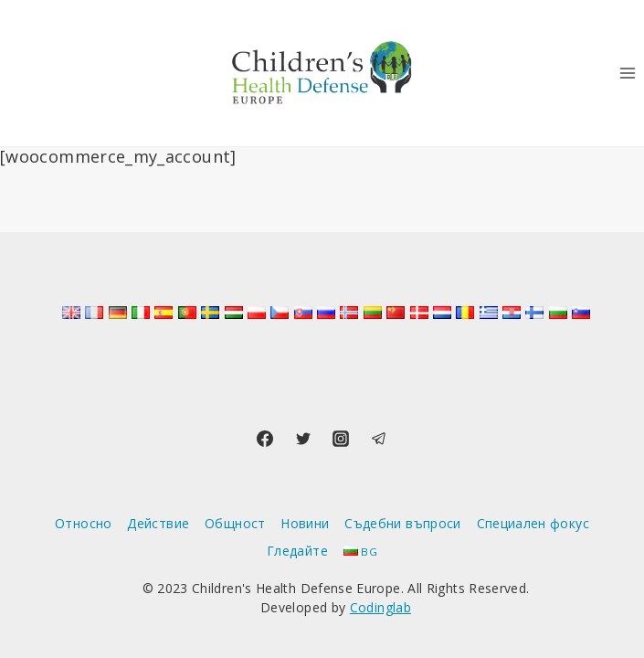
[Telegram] (379, 439)
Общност (235, 523)
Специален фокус (533, 523)
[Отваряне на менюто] (627, 73)
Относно (84, 523)
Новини (305, 523)
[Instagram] (341, 439)
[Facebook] (265, 439)
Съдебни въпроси (402, 523)
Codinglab (380, 607)
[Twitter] (303, 439)
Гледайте (297, 551)
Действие (158, 523)
